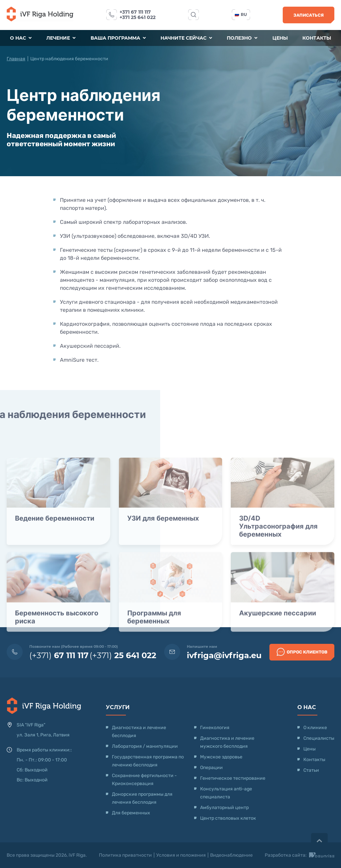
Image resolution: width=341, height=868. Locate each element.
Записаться (309, 15)
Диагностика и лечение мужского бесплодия (227, 742)
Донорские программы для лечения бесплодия (142, 798)
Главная (16, 59)
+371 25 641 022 (138, 17)
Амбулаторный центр (224, 808)
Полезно (242, 38)
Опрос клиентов (302, 652)
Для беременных (131, 813)
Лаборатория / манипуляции (145, 746)
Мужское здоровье (221, 757)
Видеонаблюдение (231, 855)
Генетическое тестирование (233, 778)
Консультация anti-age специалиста (226, 793)
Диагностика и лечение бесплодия (139, 732)
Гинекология (215, 728)
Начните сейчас (186, 38)
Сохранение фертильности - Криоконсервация (144, 780)
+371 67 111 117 (135, 12)
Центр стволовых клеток (228, 818)
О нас (21, 38)
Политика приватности (125, 855)
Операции (211, 768)
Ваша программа (118, 38)
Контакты (317, 38)
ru (241, 14)
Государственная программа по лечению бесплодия (148, 761)
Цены (280, 38)
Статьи (311, 770)
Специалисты (319, 738)
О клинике (315, 728)
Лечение (61, 38)
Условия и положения (181, 855)
